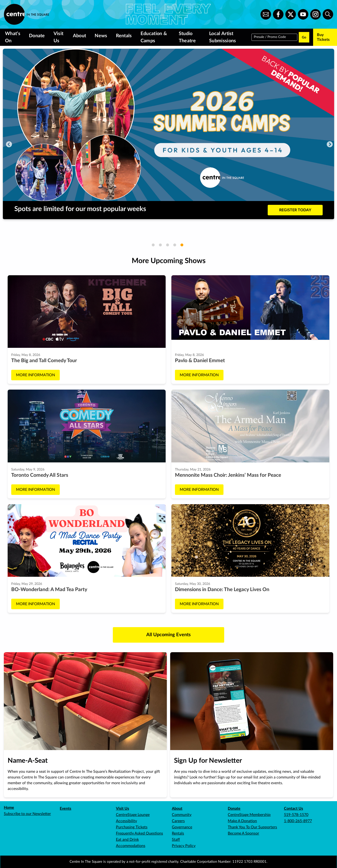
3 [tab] (168, 245)
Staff (176, 840)
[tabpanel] (168, 134)
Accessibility (126, 821)
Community (182, 815)
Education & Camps (154, 37)
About (80, 36)
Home (9, 808)
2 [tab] (160, 245)
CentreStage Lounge (133, 815)
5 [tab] (182, 245)
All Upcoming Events (168, 635)
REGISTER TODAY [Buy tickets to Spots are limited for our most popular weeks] (295, 210)
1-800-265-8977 (298, 821)
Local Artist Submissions (223, 37)
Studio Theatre (187, 37)
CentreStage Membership (249, 815)
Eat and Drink (127, 840)
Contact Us (294, 809)
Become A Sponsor (243, 833)
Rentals (124, 36)
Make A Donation (242, 821)
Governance (182, 827)
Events (65, 809)
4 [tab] (175, 245)
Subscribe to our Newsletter (27, 814)
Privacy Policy (184, 846)
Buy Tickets (323, 37)
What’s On (13, 37)
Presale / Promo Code (270, 37)
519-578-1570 (296, 815)
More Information (35, 375)
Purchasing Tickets (132, 827)
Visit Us (59, 37)
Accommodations (131, 846)
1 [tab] (153, 245)
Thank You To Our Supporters (252, 827)
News (101, 36)
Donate (37, 36)
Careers (178, 821)
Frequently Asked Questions (139, 833)
